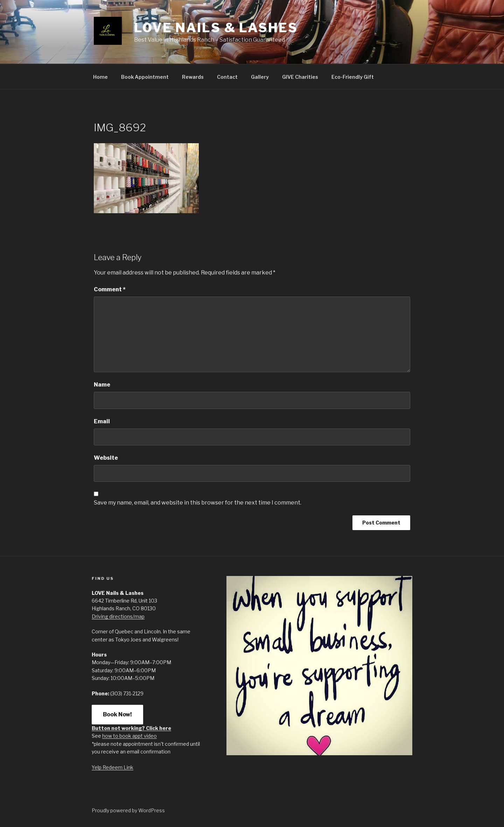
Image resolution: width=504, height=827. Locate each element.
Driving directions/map (118, 616)
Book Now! (117, 714)
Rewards (193, 77)
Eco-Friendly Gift (353, 77)
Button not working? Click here (131, 728)
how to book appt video (129, 736)
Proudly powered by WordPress (128, 810)
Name (102, 385)
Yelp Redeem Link (113, 767)
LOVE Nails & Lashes (216, 28)
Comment (110, 289)
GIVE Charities (300, 77)
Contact (227, 77)
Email (102, 421)
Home (100, 77)
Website (106, 458)
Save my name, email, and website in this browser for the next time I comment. (198, 503)
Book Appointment (145, 77)
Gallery (260, 77)
